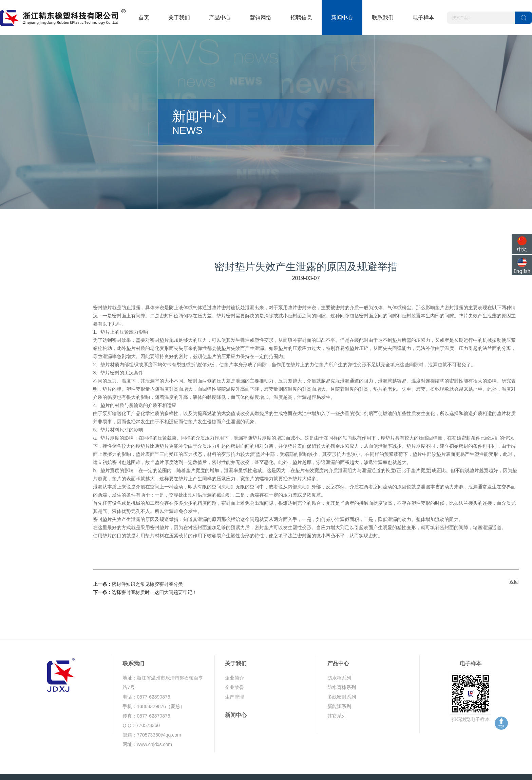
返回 (514, 558)
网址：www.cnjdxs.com (147, 721)
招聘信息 (301, 17)
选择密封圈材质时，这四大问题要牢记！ (154, 569)
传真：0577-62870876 (146, 692)
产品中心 (220, 17)
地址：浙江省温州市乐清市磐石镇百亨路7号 (163, 659)
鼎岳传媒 (481, 765)
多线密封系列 (342, 673)
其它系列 (337, 692)
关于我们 (179, 17)
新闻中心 (342, 17)
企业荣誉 (234, 664)
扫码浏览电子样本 (471, 696)
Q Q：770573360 (141, 702)
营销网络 (261, 17)
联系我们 (383, 17)
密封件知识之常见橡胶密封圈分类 (147, 561)
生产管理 (234, 673)
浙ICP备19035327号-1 (201, 765)
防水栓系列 (339, 654)
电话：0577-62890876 (146, 673)
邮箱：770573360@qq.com (152, 711)
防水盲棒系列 (342, 664)
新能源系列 (339, 683)
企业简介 (234, 654)
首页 (144, 17)
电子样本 (423, 17)
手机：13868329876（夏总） (154, 683)
